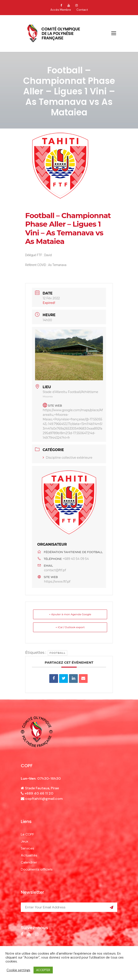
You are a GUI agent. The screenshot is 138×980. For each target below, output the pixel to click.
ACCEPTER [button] (43, 970)
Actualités (29, 855)
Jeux (25, 841)
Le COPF (27, 834)
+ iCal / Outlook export (70, 627)
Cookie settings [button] (18, 970)
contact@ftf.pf (55, 570)
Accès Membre (61, 10)
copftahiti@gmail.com (44, 799)
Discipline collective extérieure (67, 458)
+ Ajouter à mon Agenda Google (70, 614)
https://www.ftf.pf (57, 582)
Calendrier (29, 862)
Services (27, 848)
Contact (82, 10)
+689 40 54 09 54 (76, 559)
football (57, 653)
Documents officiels (37, 869)
